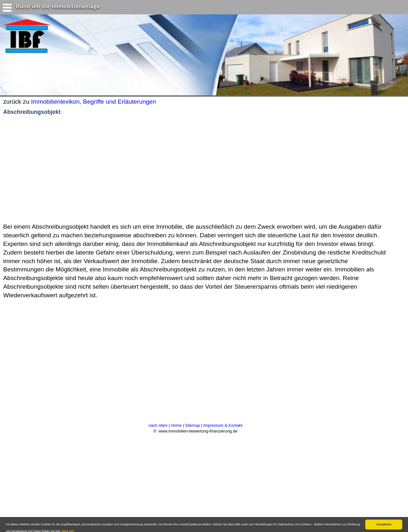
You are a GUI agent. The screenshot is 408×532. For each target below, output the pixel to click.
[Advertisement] (124, 169)
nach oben (158, 425)
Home (176, 425)
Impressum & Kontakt (223, 425)
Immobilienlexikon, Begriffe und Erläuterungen (93, 102)
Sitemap (193, 425)
